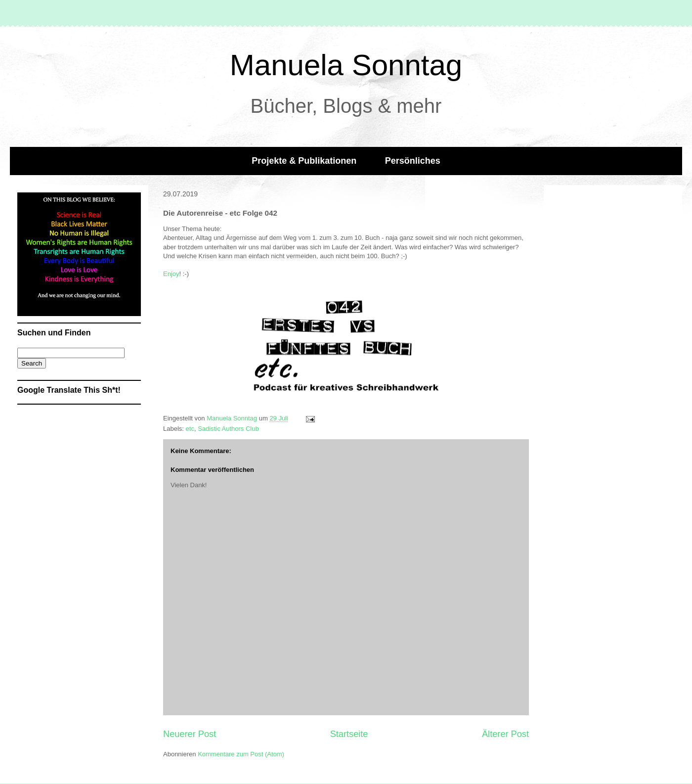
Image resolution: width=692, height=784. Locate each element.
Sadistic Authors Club (228, 429)
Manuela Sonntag (346, 65)
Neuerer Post (190, 734)
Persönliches (413, 161)
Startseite (349, 734)
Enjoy (171, 274)
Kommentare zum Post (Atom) (241, 754)
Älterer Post (505, 734)
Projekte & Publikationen (304, 161)
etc (190, 429)
